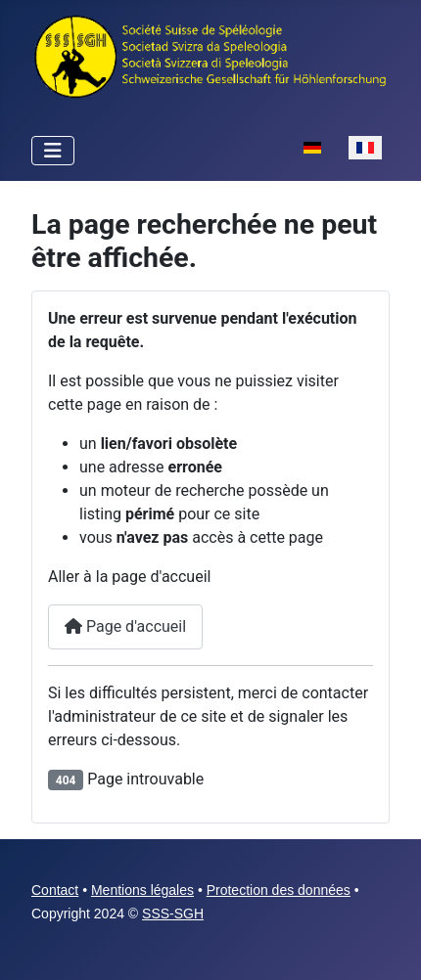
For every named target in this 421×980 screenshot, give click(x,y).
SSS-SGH (173, 913)
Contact (55, 890)
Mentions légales (142, 890)
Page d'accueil (125, 626)
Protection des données (279, 890)
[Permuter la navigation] (53, 151)
